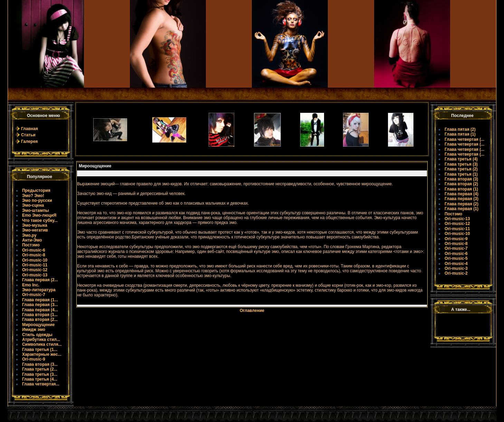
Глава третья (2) (461, 169)
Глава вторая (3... (40, 364)
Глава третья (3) (461, 164)
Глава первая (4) (462, 194)
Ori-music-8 (34, 255)
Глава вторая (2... (40, 320)
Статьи (28, 135)
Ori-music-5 (456, 258)
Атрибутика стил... (41, 340)
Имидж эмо (34, 330)
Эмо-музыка (35, 225)
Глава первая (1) (462, 209)
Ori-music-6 (34, 250)
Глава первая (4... (40, 310)
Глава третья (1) (461, 174)
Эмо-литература (39, 290)
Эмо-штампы (36, 210)
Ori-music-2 (456, 273)
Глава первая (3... (40, 305)
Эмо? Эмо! (33, 196)
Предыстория (36, 190)
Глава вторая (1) (461, 189)
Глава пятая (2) (460, 129)
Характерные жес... (42, 354)
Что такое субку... (40, 220)
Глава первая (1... (40, 300)
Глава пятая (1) (460, 134)
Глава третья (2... (40, 369)
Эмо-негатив (35, 230)
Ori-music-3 (456, 268)
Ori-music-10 (35, 260)
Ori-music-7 (34, 295)
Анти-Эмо (32, 240)
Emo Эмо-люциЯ (39, 215)
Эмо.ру (29, 235)
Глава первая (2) (462, 204)
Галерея (29, 141)
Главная (30, 129)
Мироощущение (38, 325)
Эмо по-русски (37, 200)
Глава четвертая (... (464, 139)
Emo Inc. (31, 285)
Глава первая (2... (40, 280)
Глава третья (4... (40, 379)
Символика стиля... (42, 344)
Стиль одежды (37, 335)
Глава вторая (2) (461, 184)
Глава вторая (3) (461, 179)
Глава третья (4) (461, 159)
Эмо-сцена (33, 205)
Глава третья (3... (40, 374)
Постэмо (31, 245)
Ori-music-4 (456, 264)
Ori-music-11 (35, 265)
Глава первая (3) (462, 199)
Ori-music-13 (35, 275)
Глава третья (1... (40, 350)
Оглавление (252, 311)
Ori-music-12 (35, 270)
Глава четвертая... (41, 384)
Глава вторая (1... (40, 315)
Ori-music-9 (34, 359)
